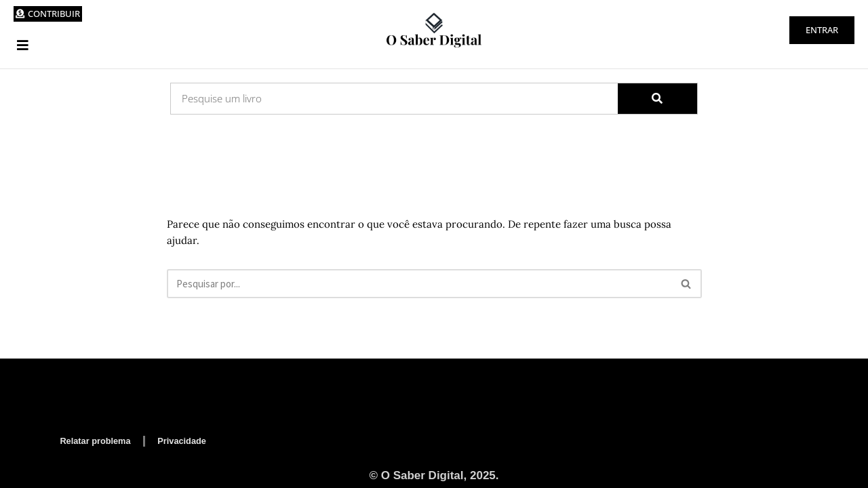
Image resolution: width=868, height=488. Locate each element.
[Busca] (419, 284)
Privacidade (187, 440)
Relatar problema (97, 440)
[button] (23, 45)
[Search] (658, 99)
